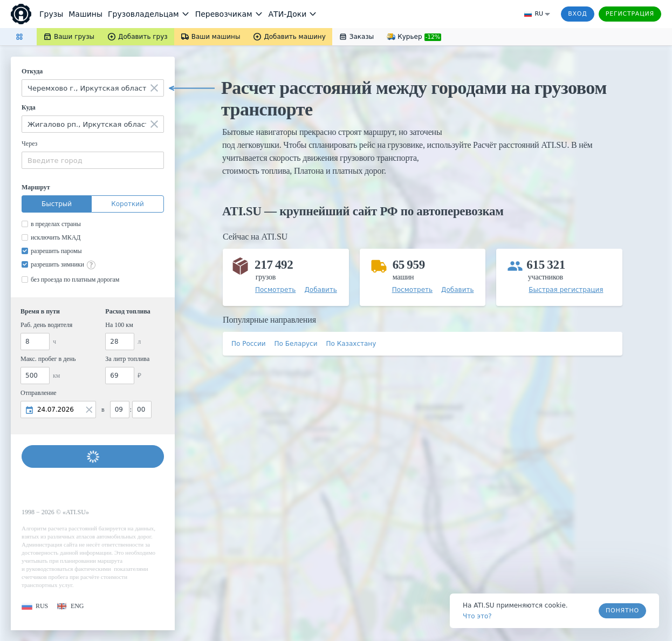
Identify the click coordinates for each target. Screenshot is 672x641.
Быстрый (57, 204)
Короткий (128, 204)
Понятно (622, 611)
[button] (35, 606)
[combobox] (93, 88)
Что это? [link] (477, 616)
